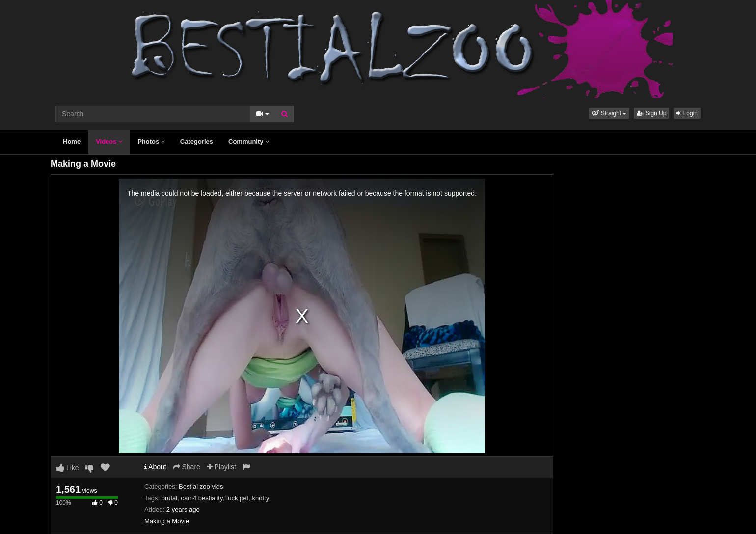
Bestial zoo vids (201, 487)
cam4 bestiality (202, 498)
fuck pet (238, 498)
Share (187, 467)
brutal (170, 498)
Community (249, 142)
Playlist (222, 467)
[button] (609, 113)
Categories (197, 142)
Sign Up (651, 113)
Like (67, 468)
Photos (151, 142)
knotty (260, 498)
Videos (109, 142)
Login (687, 113)
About (155, 467)
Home (72, 142)
